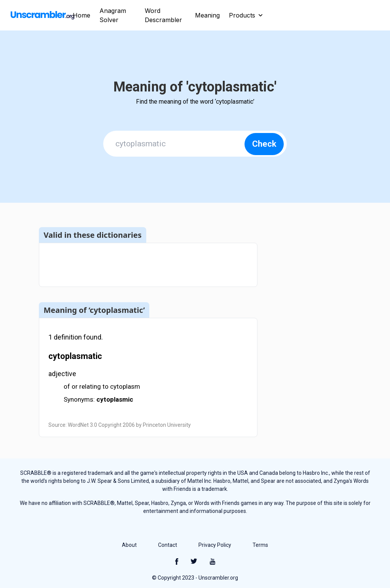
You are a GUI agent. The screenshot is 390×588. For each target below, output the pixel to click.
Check (264, 144)
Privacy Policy (215, 545)
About (129, 545)
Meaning (207, 15)
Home (82, 15)
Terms (260, 545)
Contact (168, 545)
